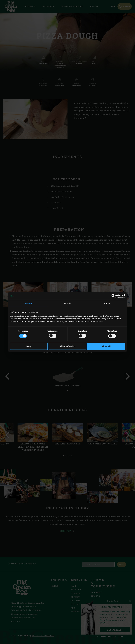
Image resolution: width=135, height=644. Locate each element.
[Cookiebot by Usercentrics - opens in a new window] (113, 296)
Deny (29, 346)
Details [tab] (67, 303)
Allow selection (67, 346)
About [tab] (107, 303)
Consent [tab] (28, 303)
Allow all (106, 346)
